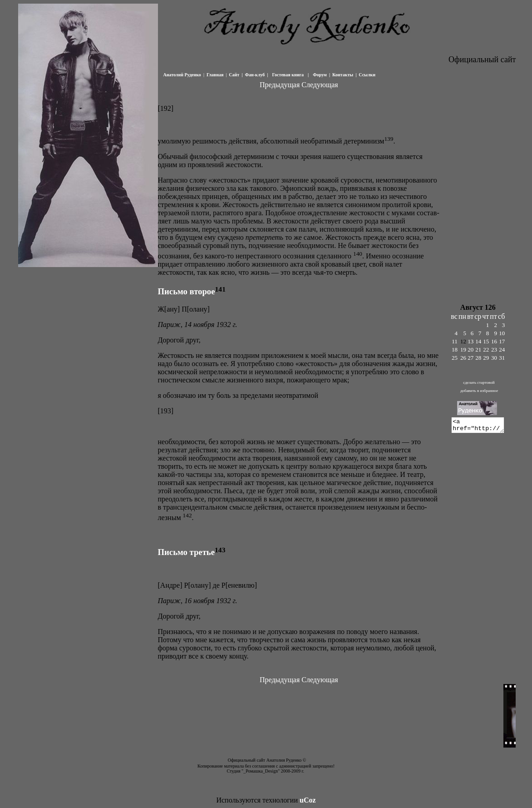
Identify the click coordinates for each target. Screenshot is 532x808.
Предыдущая (280, 85)
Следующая (320, 85)
